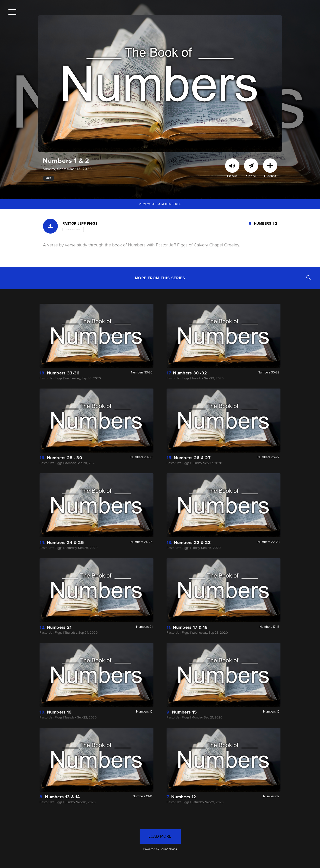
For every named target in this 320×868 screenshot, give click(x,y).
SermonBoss (168, 849)
